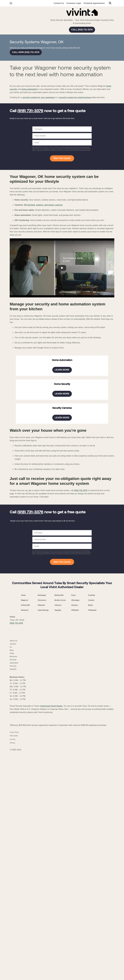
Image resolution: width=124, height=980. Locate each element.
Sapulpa (58, 909)
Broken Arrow (60, 899)
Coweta (91, 899)
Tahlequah (92, 909)
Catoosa (58, 904)
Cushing (91, 894)
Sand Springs (43, 909)
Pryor (74, 894)
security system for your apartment (39, 180)
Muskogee (42, 894)
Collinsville (25, 904)
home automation (29, 172)
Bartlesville (59, 894)
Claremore (42, 899)
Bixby (90, 904)
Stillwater (75, 909)
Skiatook (41, 904)
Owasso (75, 904)
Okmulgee (75, 899)
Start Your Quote (62, 241)
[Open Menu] (11, 3)
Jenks (23, 894)
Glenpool (25, 909)
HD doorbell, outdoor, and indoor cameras (43, 288)
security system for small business (75, 180)
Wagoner (25, 899)
